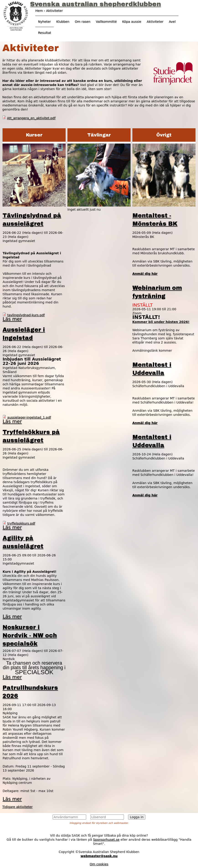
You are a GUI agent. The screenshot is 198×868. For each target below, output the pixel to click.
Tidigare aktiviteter (17, 807)
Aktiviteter (155, 22)
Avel (172, 22)
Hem (39, 11)
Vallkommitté (106, 22)
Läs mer (12, 319)
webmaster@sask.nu (99, 856)
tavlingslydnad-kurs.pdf (26, 315)
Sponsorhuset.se (106, 840)
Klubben (63, 22)
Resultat (45, 33)
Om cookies (99, 864)
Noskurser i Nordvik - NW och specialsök (30, 635)
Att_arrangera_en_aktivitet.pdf (31, 118)
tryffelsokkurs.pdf (21, 523)
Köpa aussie (132, 22)
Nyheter (44, 22)
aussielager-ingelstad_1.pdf (29, 417)
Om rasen (82, 22)
